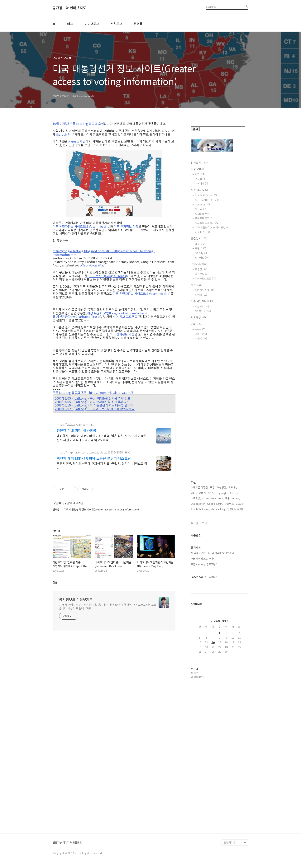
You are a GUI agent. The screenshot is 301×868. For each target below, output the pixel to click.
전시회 (200, 179)
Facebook (197, 577)
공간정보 (199, 238)
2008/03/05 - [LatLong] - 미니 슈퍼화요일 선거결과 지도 (92, 402)
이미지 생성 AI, (199, 493)
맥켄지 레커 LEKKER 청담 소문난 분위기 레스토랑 (94, 458)
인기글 (206, 523)
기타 (196, 324)
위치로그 (117, 24)
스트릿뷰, (196, 498)
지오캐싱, (233, 487)
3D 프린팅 (203, 311)
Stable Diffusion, (200, 509)
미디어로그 (92, 24)
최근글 (195, 523)
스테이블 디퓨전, (200, 487)
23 (226, 647)
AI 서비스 (202, 232)
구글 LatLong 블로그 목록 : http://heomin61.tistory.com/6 (93, 392)
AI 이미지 (199, 190)
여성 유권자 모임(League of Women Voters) (117, 313)
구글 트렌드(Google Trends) (108, 276)
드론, (228, 498)
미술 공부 (199, 169)
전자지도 (202, 258)
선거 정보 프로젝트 (125, 317)
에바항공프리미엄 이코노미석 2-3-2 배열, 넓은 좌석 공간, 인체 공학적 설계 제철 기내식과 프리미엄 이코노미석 (102, 438)
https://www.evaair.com (72, 425)
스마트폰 (202, 334)
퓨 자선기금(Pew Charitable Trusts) (77, 317)
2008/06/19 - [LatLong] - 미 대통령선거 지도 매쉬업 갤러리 (94, 405)
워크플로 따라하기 (207, 223)
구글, (213, 487)
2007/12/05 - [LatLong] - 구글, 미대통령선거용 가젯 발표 (93, 398)
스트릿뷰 (202, 274)
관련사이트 (230, 842)
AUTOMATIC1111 (207, 200)
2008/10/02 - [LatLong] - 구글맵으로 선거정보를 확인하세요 (95, 409)
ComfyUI (202, 204)
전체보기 (200, 162)
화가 (200, 174)
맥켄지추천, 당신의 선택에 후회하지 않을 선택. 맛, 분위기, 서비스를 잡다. (102, 465)
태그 (70, 24)
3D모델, (240, 504)
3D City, (234, 493)
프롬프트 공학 (205, 218)
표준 (200, 244)
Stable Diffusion (207, 195)
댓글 (55, 582)
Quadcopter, (198, 504)
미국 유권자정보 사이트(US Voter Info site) (81, 226)
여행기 (201, 338)
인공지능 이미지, (236, 509)
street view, (209, 498)
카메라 (201, 295)
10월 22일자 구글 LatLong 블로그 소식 (78, 124)
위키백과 (201, 183)
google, (224, 493)
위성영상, (222, 487)
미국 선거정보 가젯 (126, 226)
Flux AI (201, 209)
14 (213, 642)
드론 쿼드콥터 (202, 301)
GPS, (221, 498)
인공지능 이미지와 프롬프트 (67, 843)
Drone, (236, 498)
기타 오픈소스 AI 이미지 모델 (212, 227)
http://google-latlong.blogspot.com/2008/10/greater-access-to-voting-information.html (104, 253)
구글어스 (199, 264)
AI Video (202, 214)
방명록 (138, 24)
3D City (202, 253)
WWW (201, 329)
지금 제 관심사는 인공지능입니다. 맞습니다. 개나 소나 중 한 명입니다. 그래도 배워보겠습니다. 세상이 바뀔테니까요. (108, 606)
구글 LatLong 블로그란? (204, 564)
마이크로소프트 (206, 278)
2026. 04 (220, 621)
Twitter (212, 577)
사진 (196, 285)
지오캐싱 (198, 317)
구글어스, (230, 504)
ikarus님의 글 (65, 134)
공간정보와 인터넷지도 (69, 8)
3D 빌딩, (213, 493)
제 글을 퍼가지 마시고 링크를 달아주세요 (212, 553)
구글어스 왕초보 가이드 (203, 558)
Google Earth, (215, 504)
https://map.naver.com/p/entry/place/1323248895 (90, 452)
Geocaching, (219, 509)
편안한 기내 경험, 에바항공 (76, 430)
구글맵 (202, 269)
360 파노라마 (205, 290)
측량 (201, 248)
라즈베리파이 (204, 306)
